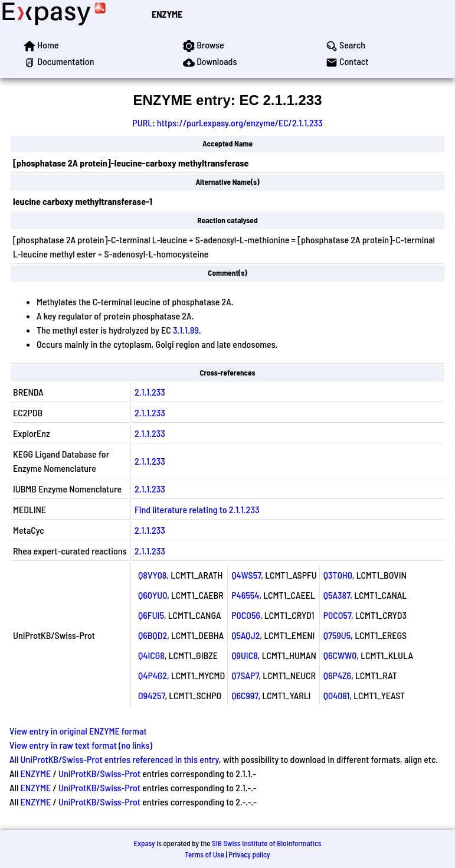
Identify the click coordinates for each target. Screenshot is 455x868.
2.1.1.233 (150, 392)
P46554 (245, 595)
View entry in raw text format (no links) (81, 745)
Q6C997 (245, 695)
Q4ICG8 (151, 655)
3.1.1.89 (186, 330)
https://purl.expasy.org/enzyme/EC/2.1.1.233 (240, 123)
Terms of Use (204, 854)
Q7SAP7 (245, 675)
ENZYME (167, 14)
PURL (142, 123)
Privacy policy (249, 854)
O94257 (151, 695)
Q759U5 (337, 635)
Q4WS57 (246, 575)
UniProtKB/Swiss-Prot (99, 773)
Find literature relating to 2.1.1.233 (197, 509)
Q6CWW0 (340, 655)
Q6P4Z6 (337, 675)
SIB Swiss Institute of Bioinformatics (266, 843)
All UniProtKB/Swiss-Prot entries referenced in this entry (114, 759)
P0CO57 (337, 615)
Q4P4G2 (153, 675)
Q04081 (337, 695)
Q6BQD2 (153, 635)
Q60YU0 (153, 595)
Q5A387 (337, 595)
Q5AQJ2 (245, 635)
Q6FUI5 (151, 615)
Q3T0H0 (338, 575)
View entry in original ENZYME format (78, 731)
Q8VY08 (152, 575)
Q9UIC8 (245, 655)
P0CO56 (246, 615)
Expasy (144, 843)
